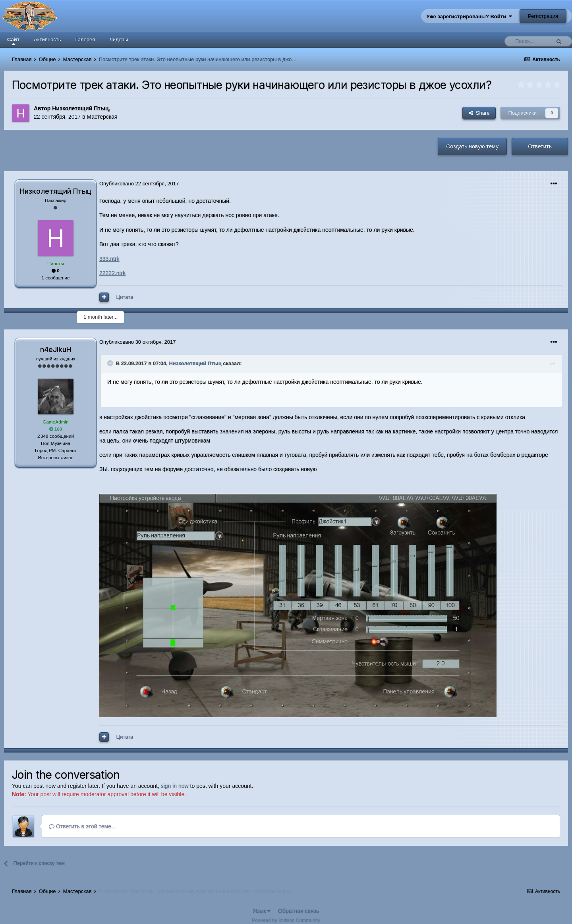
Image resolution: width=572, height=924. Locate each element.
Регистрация (543, 16)
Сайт (13, 41)
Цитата (125, 297)
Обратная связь (299, 911)
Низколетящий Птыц (80, 108)
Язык (262, 911)
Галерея (85, 39)
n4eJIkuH (56, 349)
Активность (47, 39)
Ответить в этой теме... (82, 826)
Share (479, 113)
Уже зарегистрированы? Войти (470, 16)
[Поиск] (529, 41)
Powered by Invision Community (286, 920)
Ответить (540, 146)
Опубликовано (139, 184)
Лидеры (119, 39)
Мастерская (102, 117)
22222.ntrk (112, 273)
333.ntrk (109, 259)
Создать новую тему (472, 146)
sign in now (175, 786)
